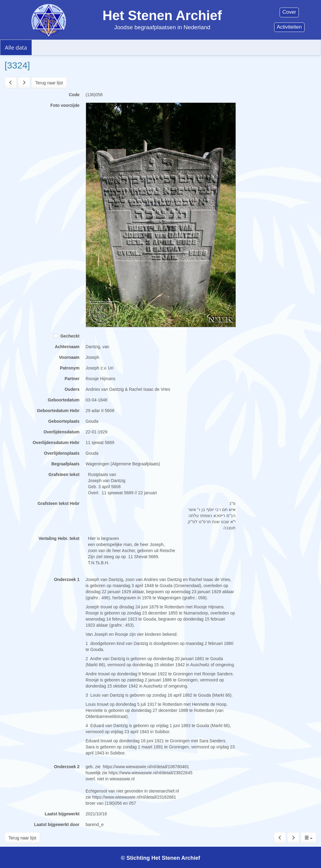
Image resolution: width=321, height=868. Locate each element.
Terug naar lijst (49, 83)
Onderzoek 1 (67, 579)
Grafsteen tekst (64, 474)
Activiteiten (289, 27)
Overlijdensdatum (61, 432)
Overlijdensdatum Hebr (56, 443)
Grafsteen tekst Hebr (59, 503)
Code (74, 95)
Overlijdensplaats (62, 453)
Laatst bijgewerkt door (57, 824)
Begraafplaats (66, 464)
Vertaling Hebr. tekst (59, 538)
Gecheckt (67, 336)
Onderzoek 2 (67, 767)
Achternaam (67, 347)
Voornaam (69, 357)
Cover (289, 12)
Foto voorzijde (65, 105)
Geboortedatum (64, 400)
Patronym (70, 368)
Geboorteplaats (64, 421)
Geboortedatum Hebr (58, 411)
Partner (72, 379)
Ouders (72, 389)
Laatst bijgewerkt (62, 814)
